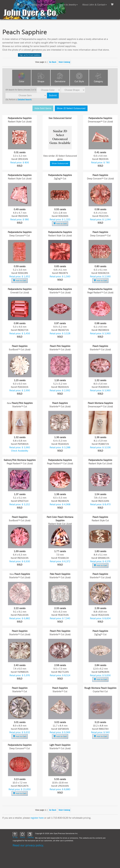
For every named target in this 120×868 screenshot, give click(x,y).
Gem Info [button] (49, 5)
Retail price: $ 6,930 (20, 562)
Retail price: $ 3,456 (20, 334)
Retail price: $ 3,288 (60, 448)
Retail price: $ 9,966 (60, 732)
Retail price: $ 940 (100, 732)
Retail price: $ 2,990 (20, 391)
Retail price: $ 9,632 (20, 732)
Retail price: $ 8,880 (60, 789)
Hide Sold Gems (43, 108)
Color (22, 81)
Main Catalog (64, 62)
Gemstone (60, 81)
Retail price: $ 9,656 (100, 675)
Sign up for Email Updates (30, 55)
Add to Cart (60, 224)
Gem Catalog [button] (31, 5)
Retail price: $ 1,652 (20, 277)
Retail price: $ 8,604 (100, 618)
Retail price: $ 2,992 (60, 391)
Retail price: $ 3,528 (60, 334)
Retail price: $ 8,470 (100, 505)
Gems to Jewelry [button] (68, 5)
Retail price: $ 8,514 (60, 675)
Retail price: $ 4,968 (60, 505)
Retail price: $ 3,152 (20, 505)
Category (98, 81)
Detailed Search (24, 100)
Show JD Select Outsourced (71, 108)
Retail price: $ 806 (20, 163)
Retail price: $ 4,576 (100, 562)
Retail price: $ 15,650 (20, 789)
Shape (41, 81)
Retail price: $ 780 (100, 163)
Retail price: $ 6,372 (60, 562)
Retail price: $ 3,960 (100, 334)
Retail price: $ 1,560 (60, 277)
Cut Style (79, 81)
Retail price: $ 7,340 (60, 618)
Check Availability (20, 451)
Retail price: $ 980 (20, 220)
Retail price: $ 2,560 (100, 277)
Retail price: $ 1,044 (100, 220)
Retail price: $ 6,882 (20, 618)
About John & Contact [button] (95, 5)
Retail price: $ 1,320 (60, 220)
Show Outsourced (60, 163)
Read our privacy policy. (28, 845)
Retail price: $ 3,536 (100, 448)
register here (37, 818)
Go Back (53, 62)
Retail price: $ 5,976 (20, 675)
